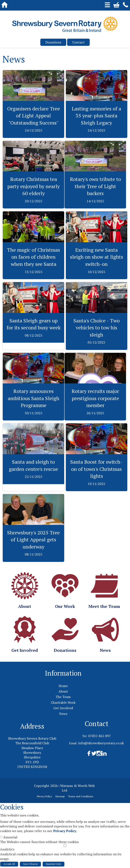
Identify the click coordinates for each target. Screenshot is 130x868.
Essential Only (53, 864)
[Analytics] (65, 846)
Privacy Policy (65, 831)
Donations (53, 42)
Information (63, 673)
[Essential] (1, 837)
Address (32, 726)
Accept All (9, 864)
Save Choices (30, 864)
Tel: (85, 736)
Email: (73, 743)
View (33, 72)
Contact (78, 42)
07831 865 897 (100, 736)
